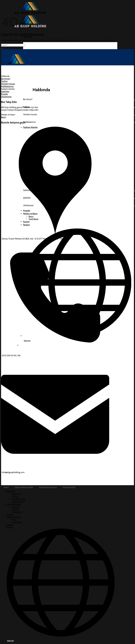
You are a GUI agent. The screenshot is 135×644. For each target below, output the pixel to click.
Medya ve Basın (14, 517)
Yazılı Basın (17, 522)
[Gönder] (2, 49)
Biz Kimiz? (16, 494)
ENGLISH (10, 641)
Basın (14, 520)
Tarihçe (15, 496)
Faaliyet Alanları (14, 504)
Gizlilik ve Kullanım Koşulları (24, 487)
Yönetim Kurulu (19, 499)
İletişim (6, 487)
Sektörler (16, 507)
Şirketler (16, 509)
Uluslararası (17, 512)
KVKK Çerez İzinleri (69, 487)
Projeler (10, 514)
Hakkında (27, 37)
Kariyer (10, 525)
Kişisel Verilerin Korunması (48, 487)
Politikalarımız (18, 502)
